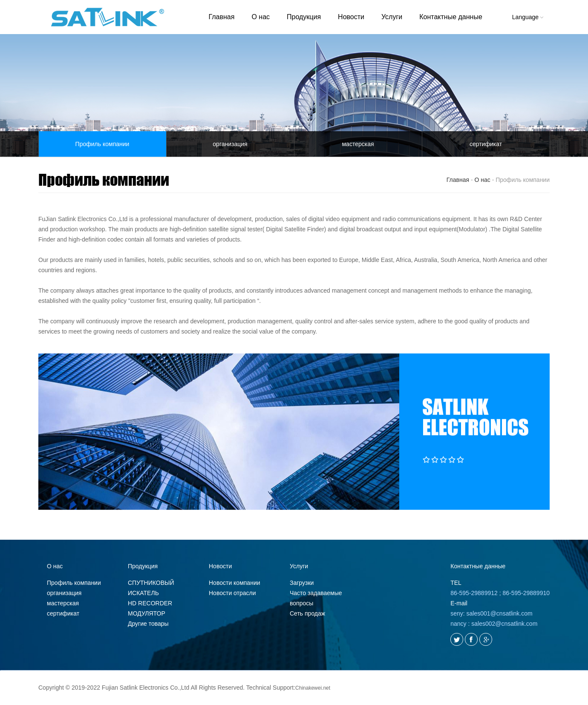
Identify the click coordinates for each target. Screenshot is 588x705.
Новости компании (235, 583)
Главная (222, 17)
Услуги (392, 17)
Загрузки (302, 583)
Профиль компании (102, 144)
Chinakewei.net (313, 688)
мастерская (358, 144)
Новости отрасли (232, 593)
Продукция (304, 17)
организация (230, 144)
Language (528, 17)
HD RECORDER (150, 603)
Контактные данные (451, 17)
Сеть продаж (307, 613)
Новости (351, 17)
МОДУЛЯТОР (147, 613)
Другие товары (148, 624)
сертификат (486, 144)
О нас (261, 17)
